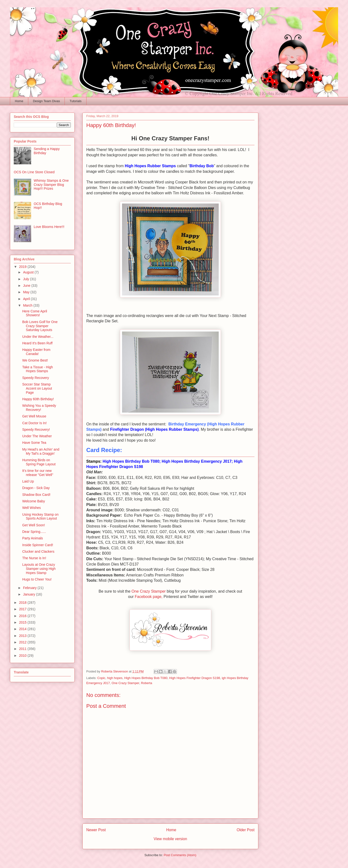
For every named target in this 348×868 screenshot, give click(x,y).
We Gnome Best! (35, 360)
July (26, 279)
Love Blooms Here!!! (49, 227)
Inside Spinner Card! (38, 545)
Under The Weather (37, 436)
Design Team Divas (46, 101)
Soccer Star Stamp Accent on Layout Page (37, 388)
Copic (101, 678)
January (29, 594)
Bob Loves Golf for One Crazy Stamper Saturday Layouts (40, 326)
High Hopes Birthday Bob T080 (146, 678)
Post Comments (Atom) (180, 855)
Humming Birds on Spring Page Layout (39, 462)
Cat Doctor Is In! (34, 423)
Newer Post (96, 830)
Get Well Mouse (34, 416)
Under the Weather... (38, 337)
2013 (23, 636)
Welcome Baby (34, 501)
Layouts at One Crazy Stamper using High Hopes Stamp (39, 569)
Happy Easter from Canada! (36, 352)
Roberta (146, 683)
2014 (23, 629)
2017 (23, 609)
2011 (23, 649)
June (27, 286)
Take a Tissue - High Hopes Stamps (38, 369)
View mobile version (170, 839)
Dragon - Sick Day (36, 488)
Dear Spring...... (34, 532)
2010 (23, 656)
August (29, 272)
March (28, 305)
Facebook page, (149, 597)
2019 (23, 267)
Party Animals (33, 538)
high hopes (115, 678)
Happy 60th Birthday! (38, 399)
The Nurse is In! (34, 558)
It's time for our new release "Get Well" (38, 473)
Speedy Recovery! (36, 430)
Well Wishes (32, 508)
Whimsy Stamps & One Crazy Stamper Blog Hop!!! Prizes (51, 185)
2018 (23, 603)
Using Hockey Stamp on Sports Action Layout (40, 517)
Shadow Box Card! (36, 495)
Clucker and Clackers (38, 551)
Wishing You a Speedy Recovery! (39, 408)
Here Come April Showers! (35, 313)
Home (19, 101)
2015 (23, 622)
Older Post (246, 830)
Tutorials (76, 101)
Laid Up (28, 481)
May (27, 292)
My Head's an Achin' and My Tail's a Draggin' (41, 451)
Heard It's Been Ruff (37, 343)
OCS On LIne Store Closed (34, 172)
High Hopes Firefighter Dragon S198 (195, 678)
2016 (23, 616)
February (30, 588)
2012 (23, 642)
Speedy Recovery (36, 378)
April (27, 299)
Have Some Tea (34, 443)
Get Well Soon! (34, 525)
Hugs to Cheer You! (37, 579)
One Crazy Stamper (149, 591)
